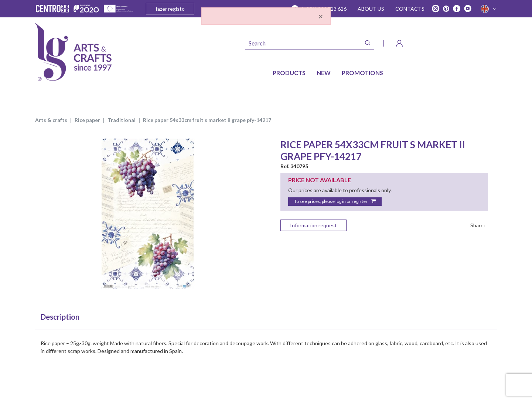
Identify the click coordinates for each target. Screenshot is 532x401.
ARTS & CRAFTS (51, 120)
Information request (313, 225)
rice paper (87, 120)
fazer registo (170, 9)
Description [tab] (60, 317)
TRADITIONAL (122, 120)
